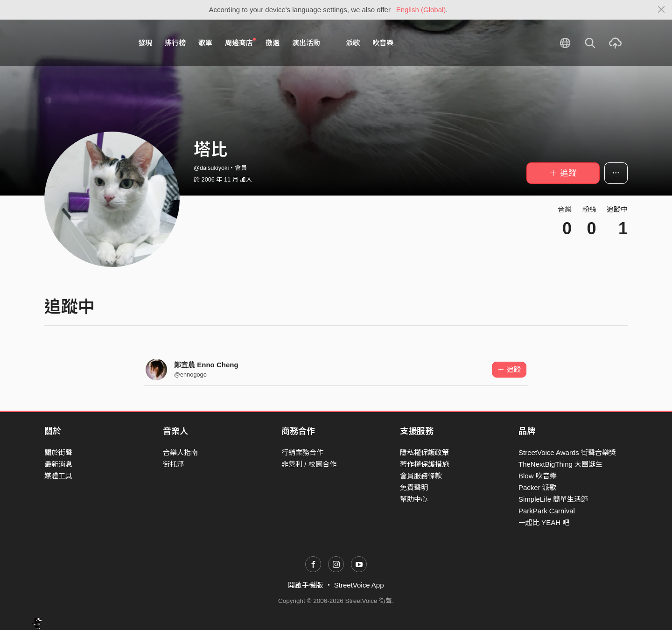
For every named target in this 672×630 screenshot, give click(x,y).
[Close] (661, 10)
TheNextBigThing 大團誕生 (560, 464)
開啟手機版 (305, 585)
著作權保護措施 (424, 464)
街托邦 (173, 464)
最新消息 (58, 464)
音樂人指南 (180, 452)
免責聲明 (414, 487)
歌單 (205, 43)
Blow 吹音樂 (538, 476)
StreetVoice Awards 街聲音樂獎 (567, 452)
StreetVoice (83, 43)
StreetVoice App (359, 585)
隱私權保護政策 (424, 452)
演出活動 (306, 43)
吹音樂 (383, 43)
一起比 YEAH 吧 (544, 522)
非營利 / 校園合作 (309, 464)
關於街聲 (58, 452)
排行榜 (175, 43)
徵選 (273, 43)
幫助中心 (414, 499)
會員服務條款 (421, 476)
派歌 (353, 43)
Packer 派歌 (537, 487)
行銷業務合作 (302, 452)
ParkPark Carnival (547, 511)
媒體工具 (58, 476)
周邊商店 (240, 42)
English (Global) (421, 10)
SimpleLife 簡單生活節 (553, 499)
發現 (145, 43)
